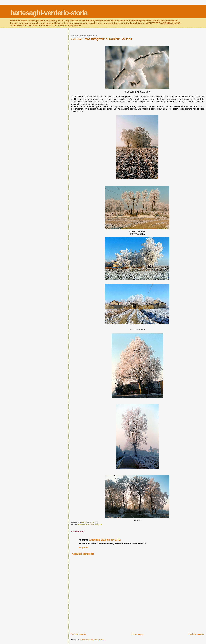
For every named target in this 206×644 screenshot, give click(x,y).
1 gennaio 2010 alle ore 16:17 (105, 540)
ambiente (82, 525)
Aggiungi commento (83, 554)
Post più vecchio (196, 634)
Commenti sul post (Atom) (92, 640)
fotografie (99, 525)
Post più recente (78, 634)
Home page (137, 634)
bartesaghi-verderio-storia (49, 13)
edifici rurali (90, 525)
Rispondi (83, 548)
